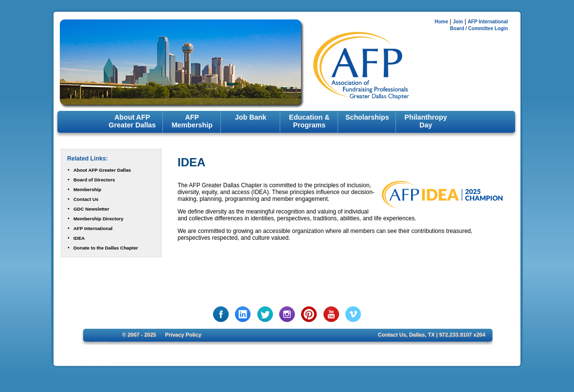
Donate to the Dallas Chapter (106, 248)
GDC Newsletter (91, 209)
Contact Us (86, 199)
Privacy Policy (183, 335)
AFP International (488, 22)
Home (441, 22)
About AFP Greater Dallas (132, 121)
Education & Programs (309, 121)
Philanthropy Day (426, 121)
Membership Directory (99, 219)
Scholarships (367, 117)
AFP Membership (192, 121)
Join (458, 22)
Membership (87, 189)
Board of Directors (94, 180)
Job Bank (251, 117)
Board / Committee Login (479, 28)
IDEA (79, 238)
